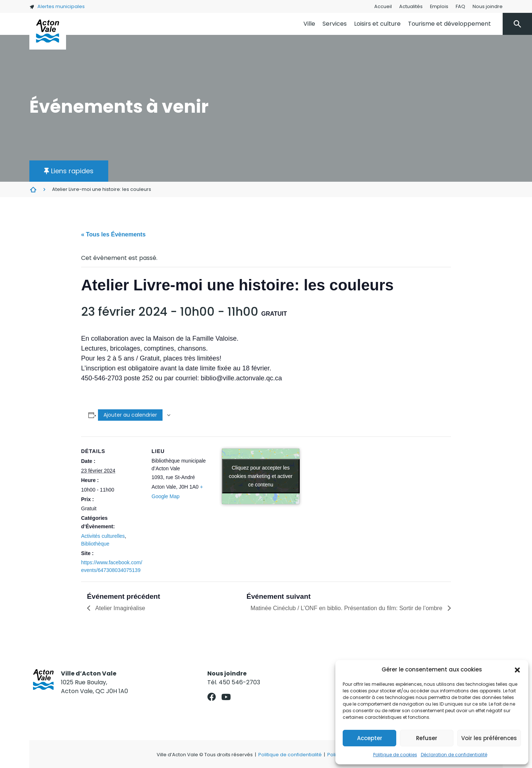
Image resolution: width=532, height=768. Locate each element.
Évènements (33, 189)
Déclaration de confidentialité (454, 755)
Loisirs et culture (377, 24)
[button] (517, 670)
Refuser (427, 738)
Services (335, 24)
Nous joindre (488, 6)
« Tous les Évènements (113, 234)
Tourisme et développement (449, 24)
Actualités (411, 6)
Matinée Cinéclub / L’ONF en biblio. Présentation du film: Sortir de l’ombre (347, 608)
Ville (309, 24)
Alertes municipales (57, 6)
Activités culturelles (103, 536)
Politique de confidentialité (290, 755)
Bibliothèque (95, 544)
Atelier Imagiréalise (120, 608)
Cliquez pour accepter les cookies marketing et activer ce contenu (261, 476)
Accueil (383, 6)
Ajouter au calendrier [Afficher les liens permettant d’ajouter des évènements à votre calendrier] (130, 415)
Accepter (370, 738)
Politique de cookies (395, 755)
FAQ (460, 6)
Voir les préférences (489, 738)
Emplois (439, 6)
